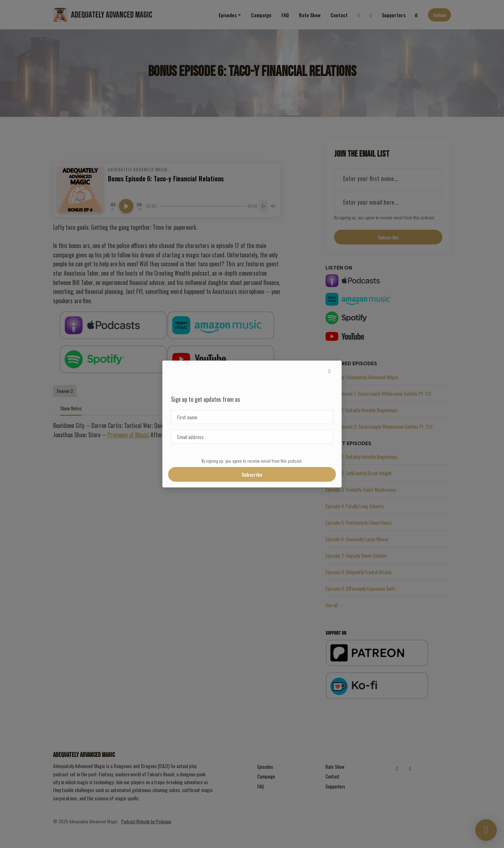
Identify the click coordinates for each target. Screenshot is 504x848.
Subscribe (252, 474)
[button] (329, 371)
